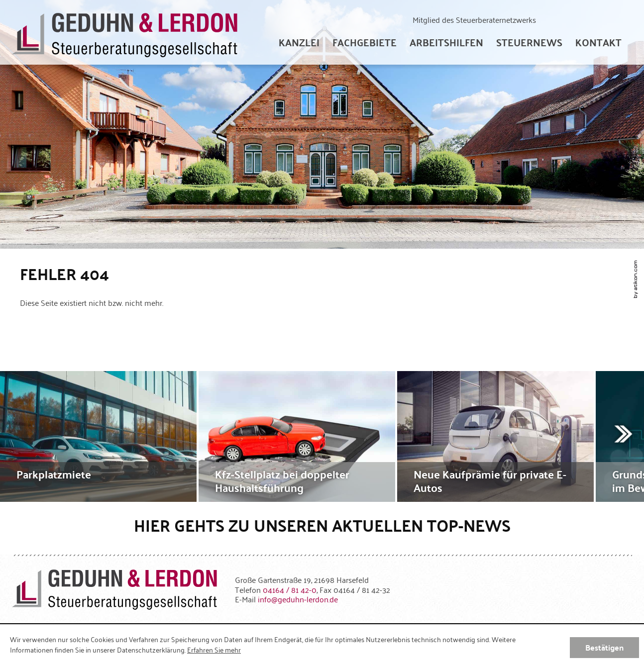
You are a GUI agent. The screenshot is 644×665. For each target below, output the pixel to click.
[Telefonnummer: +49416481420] (290, 589)
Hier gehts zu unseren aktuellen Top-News (322, 525)
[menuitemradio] (598, 42)
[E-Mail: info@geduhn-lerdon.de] (298, 599)
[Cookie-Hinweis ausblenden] (604, 648)
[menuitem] (299, 42)
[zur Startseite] (125, 33)
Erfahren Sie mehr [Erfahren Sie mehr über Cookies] (214, 650)
